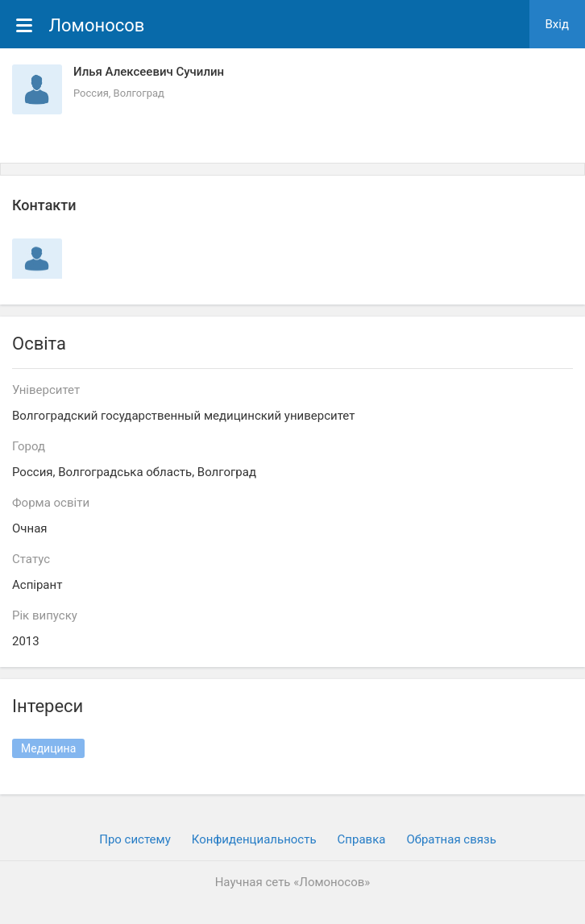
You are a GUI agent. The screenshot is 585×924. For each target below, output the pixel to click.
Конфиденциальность (254, 839)
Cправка (362, 839)
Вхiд (558, 24)
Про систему (135, 839)
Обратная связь (451, 839)
